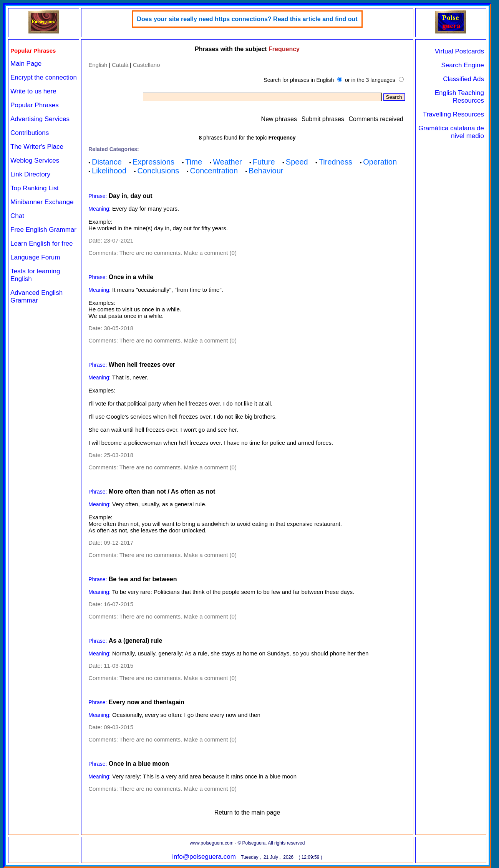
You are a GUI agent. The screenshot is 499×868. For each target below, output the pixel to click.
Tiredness (336, 162)
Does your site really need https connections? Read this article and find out (247, 19)
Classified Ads (463, 79)
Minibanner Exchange (42, 202)
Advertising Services (40, 119)
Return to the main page (247, 812)
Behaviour (266, 171)
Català (120, 65)
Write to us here (33, 91)
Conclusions (158, 171)
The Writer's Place (37, 147)
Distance (107, 162)
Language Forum (35, 257)
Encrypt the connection (44, 77)
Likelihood (109, 171)
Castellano (147, 65)
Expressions (153, 162)
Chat (17, 216)
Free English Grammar (43, 230)
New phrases (279, 119)
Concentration (214, 171)
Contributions (30, 133)
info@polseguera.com (204, 857)
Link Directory (30, 174)
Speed (297, 162)
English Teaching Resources (459, 97)
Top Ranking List (35, 188)
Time (194, 162)
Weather (227, 162)
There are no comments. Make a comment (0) (178, 253)
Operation (380, 162)
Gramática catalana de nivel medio (451, 132)
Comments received (376, 119)
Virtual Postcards (459, 51)
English (98, 65)
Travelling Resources (453, 114)
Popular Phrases (35, 105)
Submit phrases (323, 119)
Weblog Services (35, 160)
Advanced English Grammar (36, 297)
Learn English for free (42, 244)
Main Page (26, 64)
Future (264, 162)
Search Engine (463, 65)
